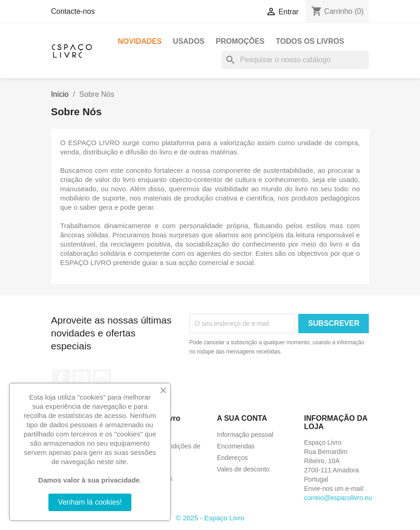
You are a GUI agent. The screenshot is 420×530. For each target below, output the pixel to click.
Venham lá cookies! (90, 502)
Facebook (61, 378)
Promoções (240, 41)
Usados (189, 41)
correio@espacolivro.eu (338, 498)
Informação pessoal (245, 435)
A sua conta (242, 418)
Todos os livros (310, 41)
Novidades (140, 41)
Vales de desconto (243, 469)
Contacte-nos (73, 11)
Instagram (102, 378)
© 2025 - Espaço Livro (210, 518)
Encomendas (236, 446)
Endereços (233, 458)
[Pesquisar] (295, 60)
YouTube (82, 378)
